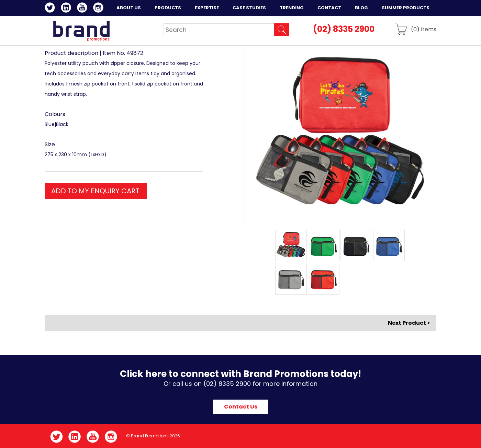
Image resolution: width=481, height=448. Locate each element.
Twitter (51, 9)
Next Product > (409, 323)
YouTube (83, 9)
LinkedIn (67, 9)
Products (168, 8)
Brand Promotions (81, 31)
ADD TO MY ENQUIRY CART (95, 191)
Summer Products (406, 8)
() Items (424, 29)
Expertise (207, 8)
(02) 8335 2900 (344, 29)
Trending (292, 8)
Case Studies (249, 8)
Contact (329, 8)
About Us (129, 8)
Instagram (99, 9)
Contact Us (241, 407)
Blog (361, 8)
